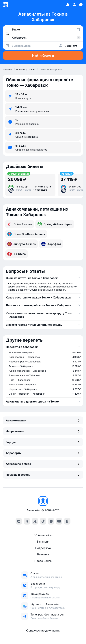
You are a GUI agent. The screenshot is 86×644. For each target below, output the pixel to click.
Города (43, 442)
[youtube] (59, 521)
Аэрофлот (51, 244)
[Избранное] (68, 5)
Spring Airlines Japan (55, 224)
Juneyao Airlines (21, 244)
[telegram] (27, 521)
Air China (17, 254)
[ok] (67, 521)
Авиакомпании (43, 420)
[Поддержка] (81, 5)
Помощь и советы (43, 475)
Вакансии (43, 542)
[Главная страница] (6, 5)
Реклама (43, 554)
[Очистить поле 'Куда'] (79, 37)
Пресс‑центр (43, 561)
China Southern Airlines (26, 234)
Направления (43, 431)
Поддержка (43, 548)
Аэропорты (43, 453)
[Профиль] (74, 5)
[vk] (19, 521)
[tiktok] (43, 521)
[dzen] (51, 521)
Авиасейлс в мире (43, 464)
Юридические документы (43, 630)
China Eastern (20, 224)
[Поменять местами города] (79, 29)
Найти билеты (43, 56)
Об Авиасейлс (43, 535)
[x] (35, 521)
